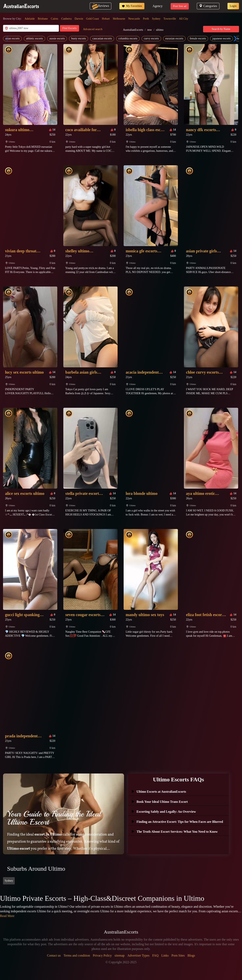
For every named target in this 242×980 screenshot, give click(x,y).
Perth (146, 19)
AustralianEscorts (133, 30)
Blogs (191, 955)
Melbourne (119, 19)
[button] (234, 39)
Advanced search (93, 29)
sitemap (120, 955)
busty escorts (79, 38)
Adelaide (30, 19)
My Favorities (132, 6)
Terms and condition (77, 955)
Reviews (101, 6)
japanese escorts (222, 38)
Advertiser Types (138, 955)
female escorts (198, 38)
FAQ (155, 955)
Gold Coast (92, 19)
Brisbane (43, 19)
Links (165, 955)
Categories (208, 6)
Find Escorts (69, 28)
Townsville (170, 19)
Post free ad (180, 6)
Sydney (156, 19)
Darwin (79, 19)
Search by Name (221, 29)
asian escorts (12, 38)
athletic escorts (34, 38)
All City (184, 19)
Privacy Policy (102, 955)
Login (233, 6)
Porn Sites (178, 955)
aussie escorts (57, 38)
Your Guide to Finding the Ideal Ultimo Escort (54, 818)
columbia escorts (128, 38)
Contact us (54, 955)
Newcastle (134, 19)
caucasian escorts (102, 38)
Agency (158, 6)
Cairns (55, 19)
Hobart (106, 19)
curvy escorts (151, 38)
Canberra (66, 19)
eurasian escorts (174, 38)
